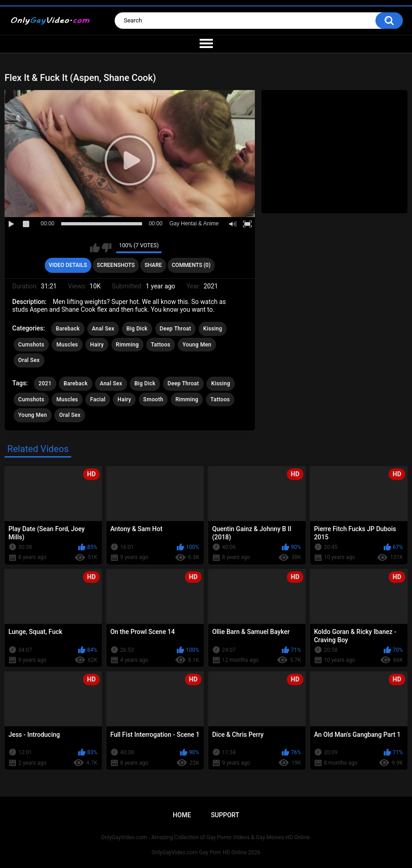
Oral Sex (29, 360)
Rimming (127, 345)
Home (182, 815)
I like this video (95, 248)
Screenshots (116, 265)
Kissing (213, 329)
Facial (98, 399)
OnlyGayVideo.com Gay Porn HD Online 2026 (206, 852)
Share (153, 265)
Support (225, 815)
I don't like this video (107, 248)
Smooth (153, 399)
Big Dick (137, 329)
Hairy (97, 345)
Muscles (67, 345)
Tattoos (161, 345)
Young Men (197, 345)
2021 (45, 383)
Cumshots (31, 345)
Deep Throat (176, 329)
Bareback (68, 329)
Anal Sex (103, 329)
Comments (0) (191, 265)
